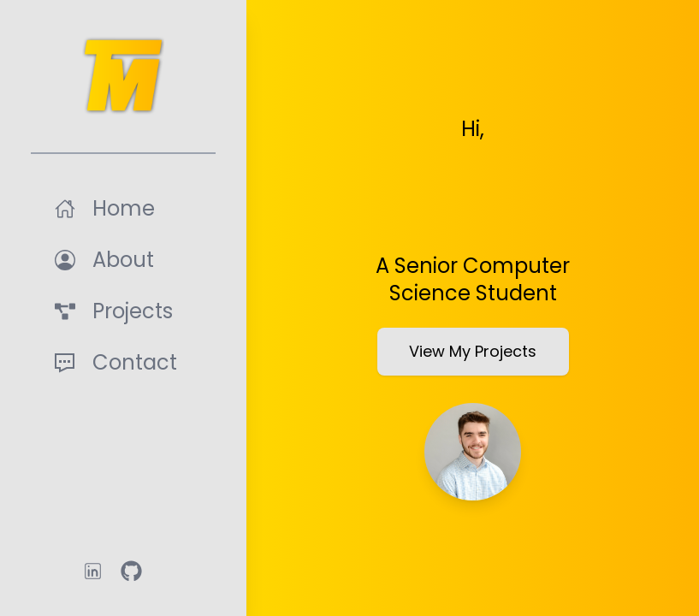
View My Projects (473, 351)
